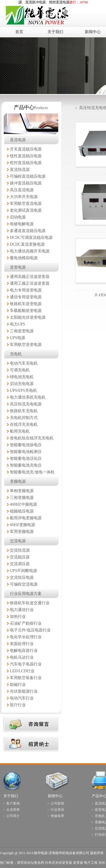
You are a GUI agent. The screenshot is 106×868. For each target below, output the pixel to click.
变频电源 (18, 481)
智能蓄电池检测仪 (26, 452)
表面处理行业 (22, 644)
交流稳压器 (20, 557)
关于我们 (11, 796)
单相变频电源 (22, 491)
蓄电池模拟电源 (24, 258)
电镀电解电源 (22, 224)
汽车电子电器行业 (26, 664)
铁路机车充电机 (24, 411)
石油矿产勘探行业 (26, 623)
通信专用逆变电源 (26, 297)
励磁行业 (18, 685)
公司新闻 (57, 803)
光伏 (102, 863)
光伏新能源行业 (24, 691)
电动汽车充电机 (24, 363)
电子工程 (91, 863)
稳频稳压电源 (22, 511)
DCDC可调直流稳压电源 (31, 238)
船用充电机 (20, 431)
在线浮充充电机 (24, 425)
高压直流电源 (22, 190)
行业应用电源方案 (26, 594)
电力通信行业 (22, 610)
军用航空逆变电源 (26, 345)
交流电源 (18, 541)
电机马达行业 (22, 657)
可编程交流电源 (24, 584)
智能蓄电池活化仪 (26, 459)
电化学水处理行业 (26, 637)
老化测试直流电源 (26, 210)
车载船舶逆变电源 (26, 311)
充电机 (16, 354)
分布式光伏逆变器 (59, 863)
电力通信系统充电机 (28, 397)
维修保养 (57, 816)
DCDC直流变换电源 (27, 244)
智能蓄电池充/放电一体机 (32, 472)
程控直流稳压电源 (26, 163)
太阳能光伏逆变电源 (28, 317)
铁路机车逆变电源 (26, 304)
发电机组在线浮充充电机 (32, 438)
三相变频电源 (22, 498)
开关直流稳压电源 (26, 149)
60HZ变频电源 (22, 525)
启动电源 (18, 217)
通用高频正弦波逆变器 (30, 277)
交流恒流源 (20, 550)
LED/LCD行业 (22, 671)
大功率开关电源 (24, 197)
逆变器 (78, 863)
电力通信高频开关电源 (30, 251)
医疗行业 (18, 705)
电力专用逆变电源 (26, 290)
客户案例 (13, 803)
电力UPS (18, 324)
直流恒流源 (20, 170)
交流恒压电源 (22, 577)
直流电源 (18, 140)
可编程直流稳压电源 (28, 176)
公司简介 (13, 816)
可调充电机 (20, 370)
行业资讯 (57, 810)
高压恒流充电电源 (26, 404)
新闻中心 (55, 796)
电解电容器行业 (24, 651)
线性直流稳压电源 (26, 156)
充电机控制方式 (24, 418)
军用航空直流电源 (26, 204)
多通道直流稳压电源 (28, 231)
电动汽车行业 (22, 698)
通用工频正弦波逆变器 (30, 283)
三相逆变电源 (22, 331)
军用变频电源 (22, 532)
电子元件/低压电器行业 (30, 630)
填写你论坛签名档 (31, 863)
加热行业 (18, 617)
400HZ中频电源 (23, 504)
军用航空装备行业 (26, 678)
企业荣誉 (13, 810)
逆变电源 (18, 267)
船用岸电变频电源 (26, 518)
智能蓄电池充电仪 (26, 465)
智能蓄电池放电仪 (26, 445)
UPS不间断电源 (23, 571)
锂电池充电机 (22, 377)
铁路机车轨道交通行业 (30, 603)
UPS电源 (18, 338)
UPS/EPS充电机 (23, 391)
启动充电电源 (22, 384)
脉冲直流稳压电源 (26, 183)
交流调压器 (20, 564)
